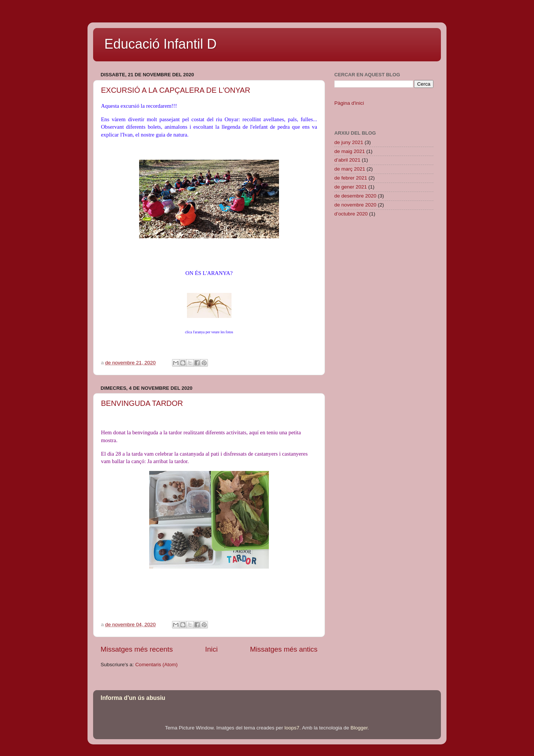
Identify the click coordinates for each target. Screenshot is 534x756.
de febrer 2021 (351, 178)
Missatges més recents (137, 649)
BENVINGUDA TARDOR (142, 403)
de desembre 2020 (355, 196)
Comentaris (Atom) (156, 665)
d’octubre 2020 (351, 214)
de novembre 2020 (355, 205)
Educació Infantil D (160, 44)
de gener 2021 (351, 187)
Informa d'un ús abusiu (133, 698)
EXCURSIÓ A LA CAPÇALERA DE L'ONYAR (176, 90)
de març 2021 (350, 169)
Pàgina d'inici (349, 103)
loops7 (292, 728)
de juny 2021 (349, 142)
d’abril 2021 (347, 160)
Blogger (359, 728)
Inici (212, 649)
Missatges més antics (284, 649)
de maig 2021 (350, 151)
